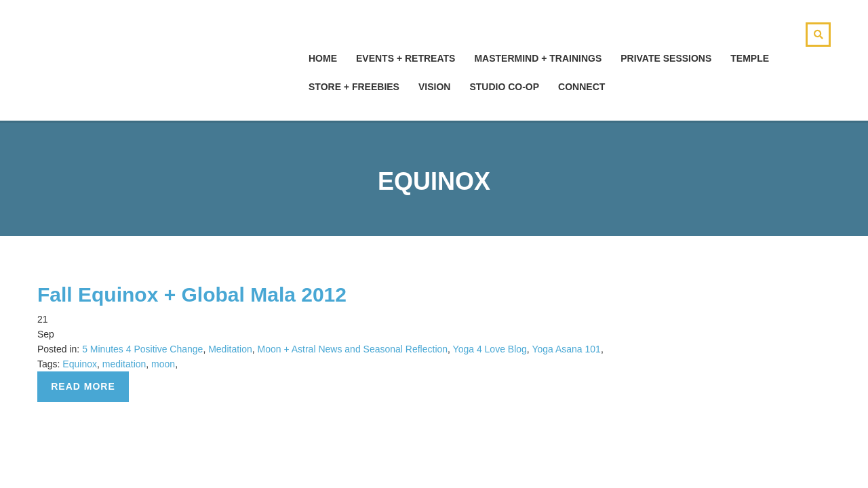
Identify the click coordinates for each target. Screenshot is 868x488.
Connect (581, 87)
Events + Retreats (406, 58)
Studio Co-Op (504, 87)
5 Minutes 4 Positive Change (142, 349)
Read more (83, 386)
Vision (434, 87)
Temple (750, 58)
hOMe (323, 58)
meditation (124, 364)
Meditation (230, 349)
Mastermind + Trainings (538, 58)
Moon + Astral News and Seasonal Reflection (353, 349)
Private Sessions (666, 58)
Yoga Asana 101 (566, 349)
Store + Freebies (354, 87)
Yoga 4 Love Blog (490, 349)
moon (163, 364)
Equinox (80, 364)
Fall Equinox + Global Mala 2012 (192, 294)
